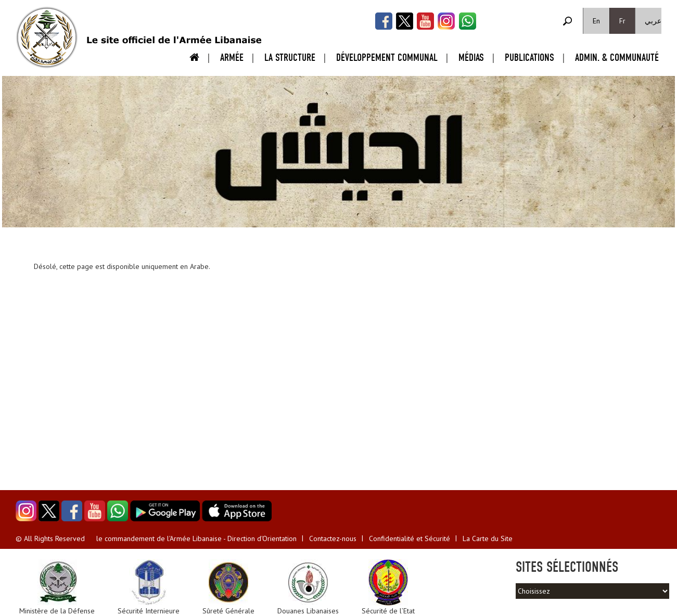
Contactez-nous (333, 538)
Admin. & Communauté (617, 57)
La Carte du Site (488, 538)
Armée (232, 57)
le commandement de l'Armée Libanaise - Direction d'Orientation (196, 538)
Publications (529, 57)
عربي (653, 21)
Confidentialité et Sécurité (410, 538)
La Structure (290, 57)
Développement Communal (387, 57)
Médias (471, 57)
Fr (622, 21)
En (596, 21)
